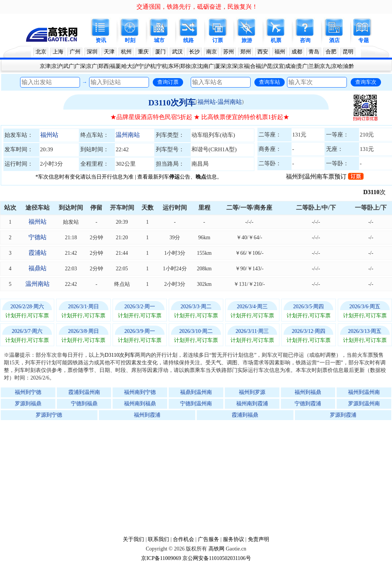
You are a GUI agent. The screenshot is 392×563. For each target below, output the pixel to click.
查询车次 (366, 82)
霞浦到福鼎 (245, 415)
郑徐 (185, 66)
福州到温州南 (364, 392)
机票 (276, 40)
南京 (212, 52)
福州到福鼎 (308, 392)
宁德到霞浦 (308, 404)
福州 (280, 52)
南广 (209, 66)
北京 (41, 52)
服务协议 (234, 539)
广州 (75, 52)
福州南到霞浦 (252, 404)
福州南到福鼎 (140, 404)
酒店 (334, 40)
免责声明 (259, 539)
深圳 (92, 52)
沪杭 (150, 66)
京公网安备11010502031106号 (217, 558)
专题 (364, 40)
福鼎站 (38, 268)
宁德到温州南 (196, 404)
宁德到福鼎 (84, 404)
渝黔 (349, 66)
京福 (244, 66)
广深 (80, 66)
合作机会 (183, 539)
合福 (256, 66)
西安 (263, 52)
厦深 (220, 66)
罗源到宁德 (49, 415)
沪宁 (138, 66)
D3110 (376, 192)
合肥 (331, 52)
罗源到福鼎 (28, 404)
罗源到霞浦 (343, 415)
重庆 (143, 52)
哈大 (127, 66)
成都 (297, 52)
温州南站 (128, 135)
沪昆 (267, 66)
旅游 (247, 40)
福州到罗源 (252, 392)
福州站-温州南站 (220, 102)
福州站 (49, 135)
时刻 (130, 40)
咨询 (305, 40)
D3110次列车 (172, 103)
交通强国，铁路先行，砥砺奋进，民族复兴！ (197, 7)
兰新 (314, 66)
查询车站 (270, 82)
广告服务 (209, 539)
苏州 (229, 52)
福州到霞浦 (147, 415)
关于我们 (133, 539)
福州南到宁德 (140, 392)
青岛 (314, 52)
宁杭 (162, 66)
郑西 (103, 66)
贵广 (302, 66)
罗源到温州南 (364, 404)
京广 (92, 66)
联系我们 (158, 539)
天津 (109, 52)
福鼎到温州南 (196, 392)
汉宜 (279, 66)
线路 (188, 40)
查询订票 (168, 82)
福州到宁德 (28, 392)
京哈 (337, 66)
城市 (159, 40)
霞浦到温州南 (84, 392)
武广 (69, 66)
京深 (232, 66)
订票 (218, 40)
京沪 (57, 66)
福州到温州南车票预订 (325, 176)
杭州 (126, 52)
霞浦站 (38, 253)
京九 (325, 66)
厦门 (160, 52)
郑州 (246, 52)
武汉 (177, 52)
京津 (45, 66)
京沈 (197, 66)
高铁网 (216, 549)
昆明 (348, 52)
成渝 (290, 66)
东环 (174, 66)
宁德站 (38, 237)
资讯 (101, 40)
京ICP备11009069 (161, 558)
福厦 (115, 66)
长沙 (194, 52)
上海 (58, 52)
